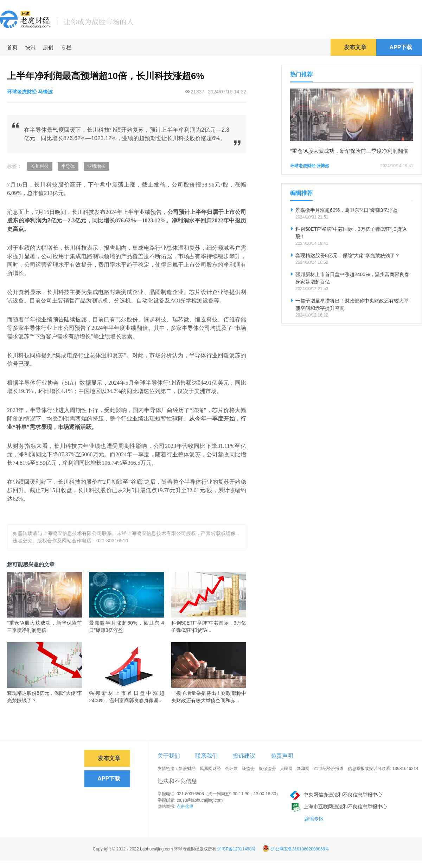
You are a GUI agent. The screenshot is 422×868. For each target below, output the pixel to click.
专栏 (66, 47)
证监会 (248, 769)
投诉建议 (244, 756)
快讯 (30, 47)
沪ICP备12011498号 (236, 849)
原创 (48, 47)
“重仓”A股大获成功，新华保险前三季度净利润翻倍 (44, 626)
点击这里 (185, 807)
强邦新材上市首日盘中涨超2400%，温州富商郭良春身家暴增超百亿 (352, 278)
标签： (14, 166)
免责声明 (282, 756)
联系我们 (206, 756)
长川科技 (40, 166)
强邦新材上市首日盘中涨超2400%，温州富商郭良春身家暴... (126, 697)
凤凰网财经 (210, 769)
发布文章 (355, 47)
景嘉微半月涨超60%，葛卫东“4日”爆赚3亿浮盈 (126, 626)
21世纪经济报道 (329, 769)
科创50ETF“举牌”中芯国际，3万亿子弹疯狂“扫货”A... (209, 626)
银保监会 (267, 769)
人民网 (286, 769)
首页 (12, 47)
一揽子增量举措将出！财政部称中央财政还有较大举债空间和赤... (209, 697)
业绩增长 (96, 166)
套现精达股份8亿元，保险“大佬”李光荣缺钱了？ (44, 697)
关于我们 (169, 756)
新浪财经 (187, 769)
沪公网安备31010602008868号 (296, 849)
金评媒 (231, 769)
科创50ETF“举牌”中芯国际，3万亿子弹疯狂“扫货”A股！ (351, 233)
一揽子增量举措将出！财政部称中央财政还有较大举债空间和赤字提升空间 (352, 304)
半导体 (68, 166)
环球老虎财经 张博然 (310, 166)
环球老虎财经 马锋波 (30, 92)
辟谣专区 (314, 819)
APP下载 (401, 47)
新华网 (303, 769)
